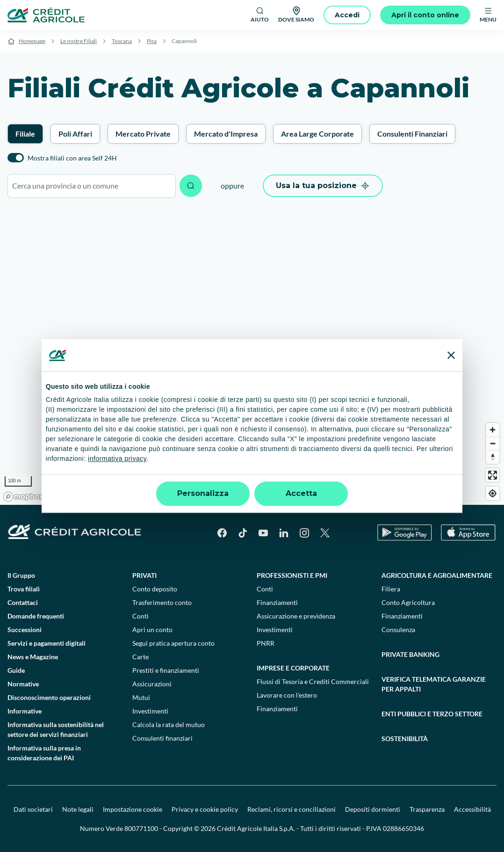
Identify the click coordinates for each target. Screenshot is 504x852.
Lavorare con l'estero (287, 695)
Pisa (152, 41)
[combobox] (92, 186)
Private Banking (410, 654)
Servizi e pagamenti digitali (47, 643)
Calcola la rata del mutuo (169, 725)
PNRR (266, 643)
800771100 (141, 828)
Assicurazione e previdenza (296, 616)
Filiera (391, 589)
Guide (16, 670)
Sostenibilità (405, 739)
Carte (140, 657)
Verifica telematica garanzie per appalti (434, 684)
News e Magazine (33, 657)
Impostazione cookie (133, 809)
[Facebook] (222, 533)
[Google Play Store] (405, 533)
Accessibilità (472, 809)
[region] (252, 356)
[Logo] (46, 15)
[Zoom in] (493, 430)
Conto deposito (155, 589)
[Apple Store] (468, 533)
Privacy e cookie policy (205, 809)
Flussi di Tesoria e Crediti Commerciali (313, 681)
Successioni (25, 630)
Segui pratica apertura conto (173, 643)
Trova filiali (24, 589)
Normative (23, 684)
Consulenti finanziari (162, 738)
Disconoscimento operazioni (49, 697)
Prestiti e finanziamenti (166, 670)
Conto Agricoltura (408, 602)
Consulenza (398, 630)
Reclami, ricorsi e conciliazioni (292, 809)
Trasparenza (427, 809)
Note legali (78, 809)
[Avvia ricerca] (191, 186)
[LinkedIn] (284, 533)
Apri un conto (152, 630)
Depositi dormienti (373, 809)
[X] (325, 533)
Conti (140, 616)
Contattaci (23, 602)
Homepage (32, 41)
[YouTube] (263, 533)
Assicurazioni (152, 684)
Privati (144, 575)
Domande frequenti (36, 616)
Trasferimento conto (162, 602)
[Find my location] (493, 493)
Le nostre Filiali (79, 41)
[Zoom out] (493, 443)
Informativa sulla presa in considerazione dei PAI (44, 753)
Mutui (141, 697)
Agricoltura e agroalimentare (437, 575)
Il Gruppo (21, 575)
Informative (25, 711)
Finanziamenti (277, 602)
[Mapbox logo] (23, 497)
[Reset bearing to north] (493, 457)
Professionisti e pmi (292, 575)
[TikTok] (243, 533)
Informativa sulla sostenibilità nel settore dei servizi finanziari (56, 729)
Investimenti (150, 711)
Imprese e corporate (293, 668)
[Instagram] (304, 533)
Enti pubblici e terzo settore (432, 714)
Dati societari (33, 809)
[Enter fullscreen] (493, 475)
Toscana (122, 41)
